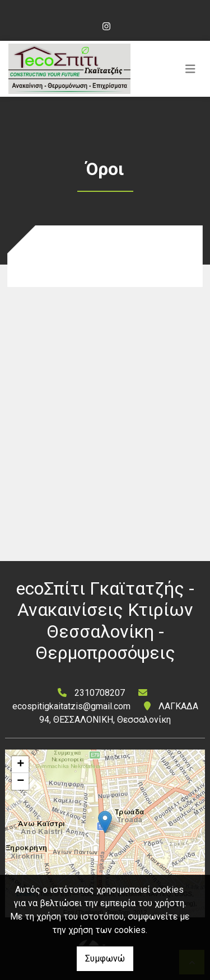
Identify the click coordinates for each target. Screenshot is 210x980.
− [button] (20, 781)
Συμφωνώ (105, 958)
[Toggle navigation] (190, 69)
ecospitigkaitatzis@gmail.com (71, 706)
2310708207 (100, 693)
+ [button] (20, 765)
